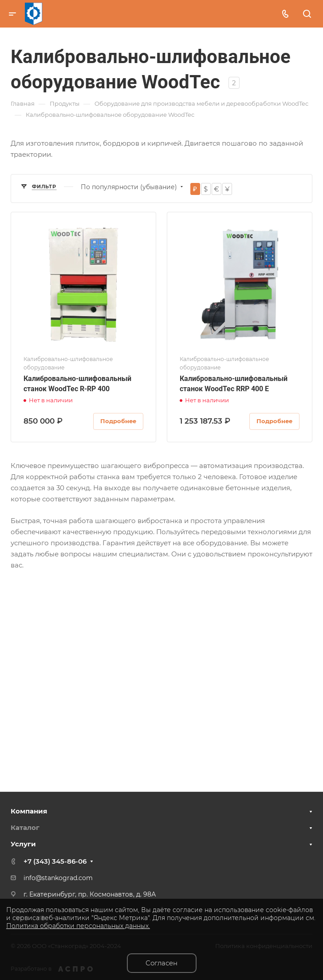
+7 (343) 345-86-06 (55, 861)
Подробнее (118, 421)
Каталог (25, 827)
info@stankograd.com (58, 878)
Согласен (161, 963)
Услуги (23, 844)
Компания (29, 811)
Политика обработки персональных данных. (78, 926)
